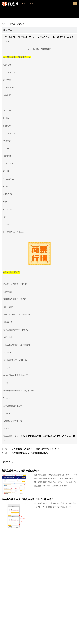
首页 (3, 24)
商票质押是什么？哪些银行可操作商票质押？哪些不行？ (35, 449)
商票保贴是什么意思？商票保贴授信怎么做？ (31, 453)
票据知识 (21, 24)
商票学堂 (11, 24)
